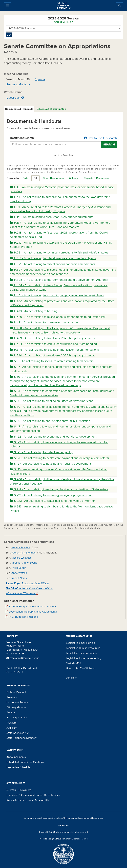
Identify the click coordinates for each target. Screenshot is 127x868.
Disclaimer (71, 678)
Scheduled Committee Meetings (25, 762)
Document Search (63, 138)
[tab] (19, 109)
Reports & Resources (96, 178)
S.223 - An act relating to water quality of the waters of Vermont (53, 501)
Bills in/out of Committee (51, 109)
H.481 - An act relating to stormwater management (44, 323)
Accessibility (42, 800)
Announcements (16, 757)
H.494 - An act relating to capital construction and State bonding (53, 344)
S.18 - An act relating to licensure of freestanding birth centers (52, 361)
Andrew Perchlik (21, 548)
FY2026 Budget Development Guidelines (31, 607)
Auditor (11, 712)
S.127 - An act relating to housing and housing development (50, 464)
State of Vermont (16, 692)
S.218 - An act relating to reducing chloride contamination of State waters (59, 489)
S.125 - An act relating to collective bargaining (42, 452)
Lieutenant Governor (18, 702)
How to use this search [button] (101, 138)
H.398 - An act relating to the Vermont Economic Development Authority (59, 280)
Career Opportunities (48, 795)
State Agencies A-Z (18, 733)
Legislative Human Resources (83, 648)
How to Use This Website (80, 668)
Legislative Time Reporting (81, 653)
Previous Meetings (18, 85)
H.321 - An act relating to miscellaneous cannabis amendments (52, 264)
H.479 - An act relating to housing (34, 311)
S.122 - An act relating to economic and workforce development (53, 437)
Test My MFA (74, 663)
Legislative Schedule (18, 767)
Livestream (13, 98)
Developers (64, 825)
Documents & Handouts (19, 109)
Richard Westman (21, 558)
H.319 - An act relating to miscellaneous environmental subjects (53, 258)
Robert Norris (19, 578)
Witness (74, 178)
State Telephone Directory (22, 738)
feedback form (81, 818)
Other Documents (53, 178)
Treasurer (12, 723)
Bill (35, 178)
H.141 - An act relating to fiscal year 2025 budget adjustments (52, 217)
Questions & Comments (20, 795)
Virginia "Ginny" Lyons (24, 563)
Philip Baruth (19, 568)
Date (25, 178)
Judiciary (12, 728)
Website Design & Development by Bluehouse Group (64, 839)
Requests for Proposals (20, 800)
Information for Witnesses (22, 593)
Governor (12, 697)
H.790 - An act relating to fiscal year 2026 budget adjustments (52, 355)
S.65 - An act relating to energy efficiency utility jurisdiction (50, 421)
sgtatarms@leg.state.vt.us (23, 658)
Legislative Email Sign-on (80, 643)
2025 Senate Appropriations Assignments (31, 612)
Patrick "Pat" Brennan (23, 553)
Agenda (40, 79)
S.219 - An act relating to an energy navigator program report (51, 495)
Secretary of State (17, 718)
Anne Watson (19, 573)
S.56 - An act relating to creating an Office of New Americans (52, 401)
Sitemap (11, 790)
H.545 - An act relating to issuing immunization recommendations (54, 350)
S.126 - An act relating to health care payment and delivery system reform (59, 458)
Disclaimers (24, 790)
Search (109, 145)
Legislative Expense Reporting (84, 658)
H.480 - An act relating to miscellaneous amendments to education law (58, 317)
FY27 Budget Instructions (22, 617)
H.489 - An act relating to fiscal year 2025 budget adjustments (52, 338)
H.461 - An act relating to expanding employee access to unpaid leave (57, 295)
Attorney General (16, 707)
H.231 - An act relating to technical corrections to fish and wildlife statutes (59, 253)
